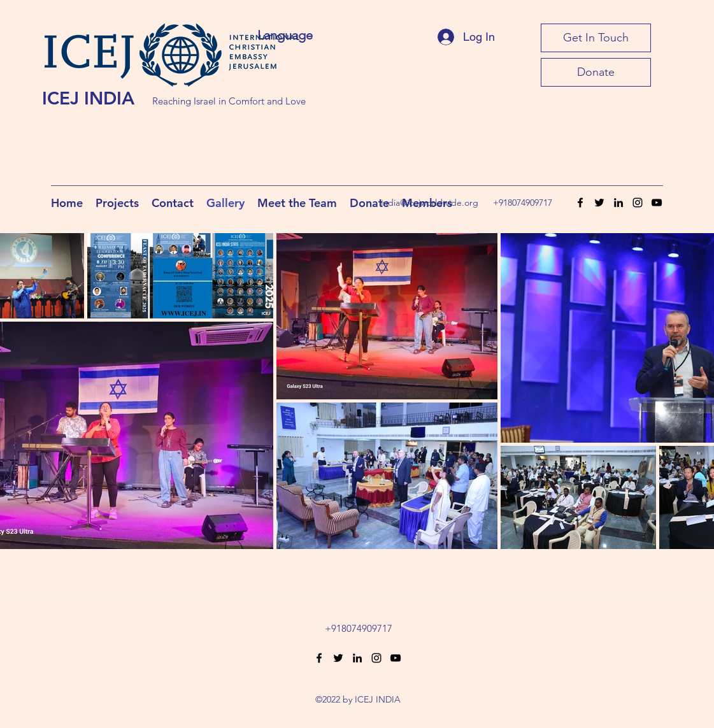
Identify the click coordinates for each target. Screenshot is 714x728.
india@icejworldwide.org (430, 203)
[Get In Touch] (596, 38)
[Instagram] (638, 203)
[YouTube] (657, 203)
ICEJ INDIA (88, 98)
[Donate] (596, 72)
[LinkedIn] (618, 203)
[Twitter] (599, 203)
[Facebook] (580, 203)
